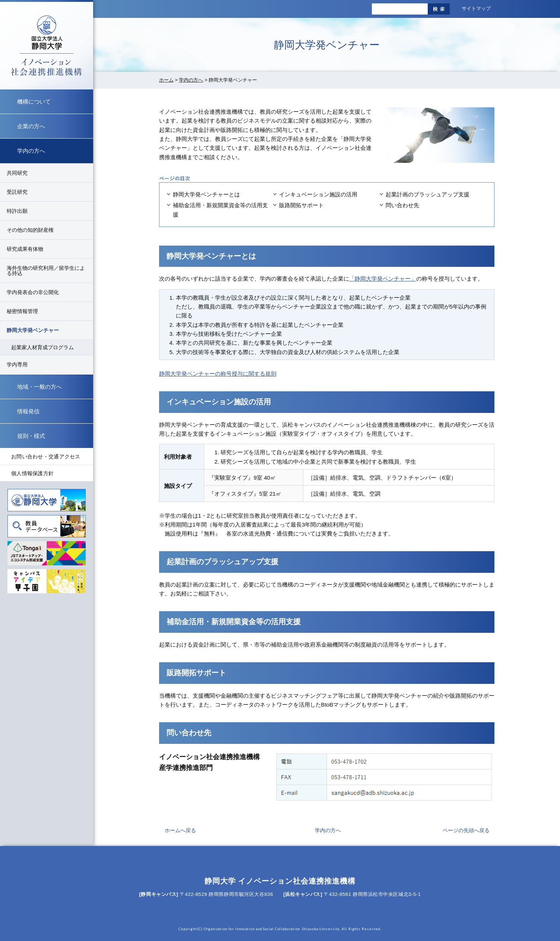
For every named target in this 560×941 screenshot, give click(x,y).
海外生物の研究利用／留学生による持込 (46, 271)
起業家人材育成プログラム (42, 347)
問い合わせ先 (402, 205)
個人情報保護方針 (32, 473)
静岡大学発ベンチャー (33, 330)
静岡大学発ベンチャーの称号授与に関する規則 (218, 374)
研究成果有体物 (25, 249)
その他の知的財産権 (30, 230)
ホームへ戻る (180, 830)
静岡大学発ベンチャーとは (206, 194)
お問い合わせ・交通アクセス (46, 457)
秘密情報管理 (22, 311)
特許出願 (17, 211)
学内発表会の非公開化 (33, 292)
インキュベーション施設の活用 (318, 194)
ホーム (166, 80)
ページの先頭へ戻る (466, 830)
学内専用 (17, 364)
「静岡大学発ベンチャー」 (383, 279)
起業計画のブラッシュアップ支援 (428, 194)
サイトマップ (476, 8)
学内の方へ (191, 80)
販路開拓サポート (301, 205)
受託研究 (17, 192)
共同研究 (17, 173)
